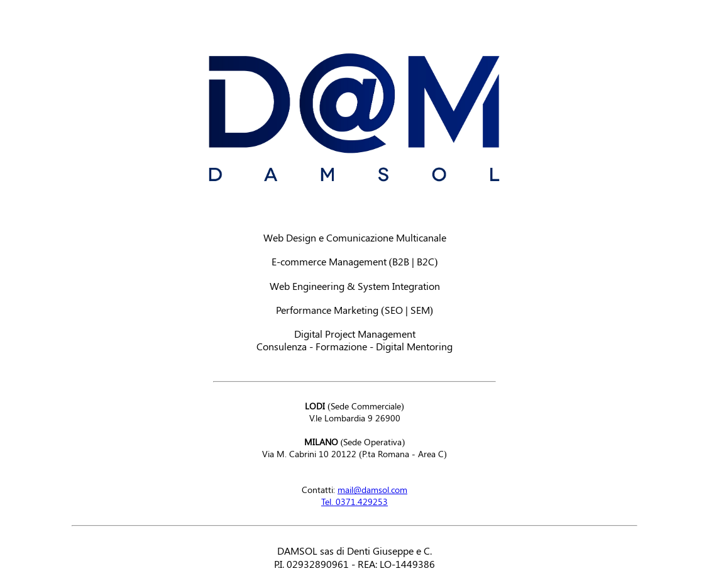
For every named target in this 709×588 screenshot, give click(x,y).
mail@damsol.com (372, 490)
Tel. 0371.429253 (354, 502)
